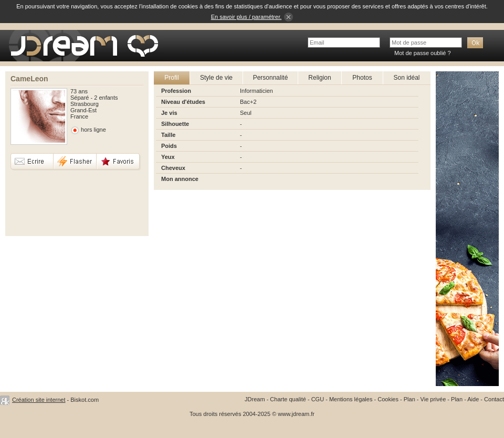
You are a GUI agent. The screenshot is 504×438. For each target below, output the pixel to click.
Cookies (388, 399)
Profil (171, 78)
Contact (494, 399)
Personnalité (271, 78)
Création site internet (39, 400)
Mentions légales (351, 399)
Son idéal (406, 78)
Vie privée (433, 399)
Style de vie (216, 78)
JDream (255, 399)
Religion (319, 78)
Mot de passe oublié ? (423, 53)
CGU (318, 399)
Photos (362, 78)
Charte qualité (288, 399)
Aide (473, 399)
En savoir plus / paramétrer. (246, 17)
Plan (409, 399)
